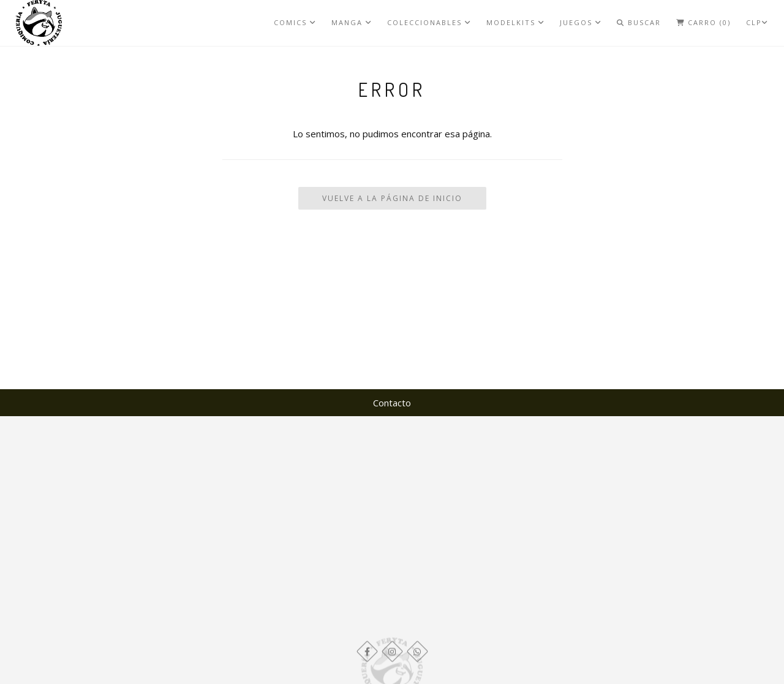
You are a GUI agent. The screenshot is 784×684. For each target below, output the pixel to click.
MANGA (352, 22)
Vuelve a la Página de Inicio (392, 198)
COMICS (295, 22)
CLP (757, 22)
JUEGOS (581, 22)
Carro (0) (703, 22)
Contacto (392, 403)
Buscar (639, 22)
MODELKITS (515, 22)
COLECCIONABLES (429, 22)
